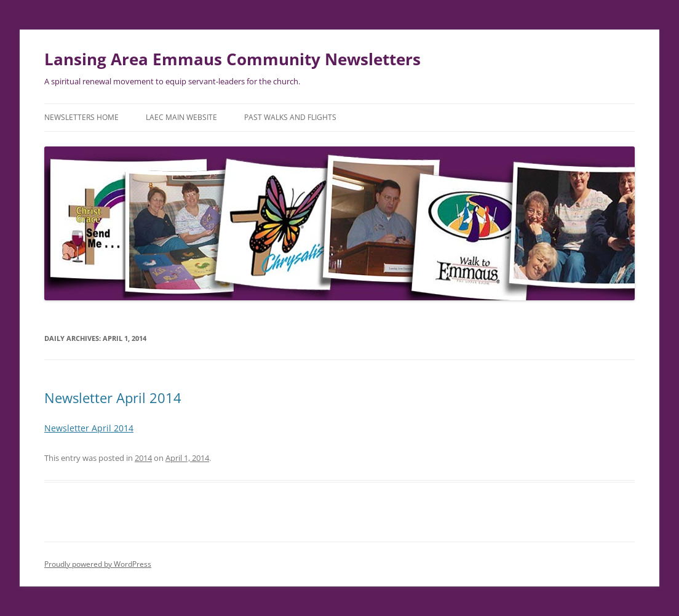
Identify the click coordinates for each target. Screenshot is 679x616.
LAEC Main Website (181, 117)
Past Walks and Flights (290, 117)
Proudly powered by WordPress (98, 564)
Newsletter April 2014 (113, 398)
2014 (143, 458)
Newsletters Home (81, 117)
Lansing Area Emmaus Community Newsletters (232, 59)
